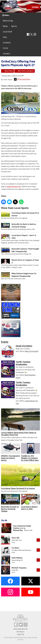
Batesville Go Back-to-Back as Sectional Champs (10, 509)
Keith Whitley (17, 558)
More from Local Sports (26, 71)
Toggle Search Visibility (39, 34)
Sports (14, 26)
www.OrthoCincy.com (14, 187)
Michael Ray (18, 530)
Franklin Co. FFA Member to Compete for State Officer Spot (30, 458)
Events (5, 342)
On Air (6, 48)
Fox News (15, 548)
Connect (7, 54)
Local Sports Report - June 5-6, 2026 (30, 508)
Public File (20, 634)
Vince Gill (15, 538)
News (5, 26)
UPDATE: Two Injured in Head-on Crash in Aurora (10, 458)
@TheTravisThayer (22, 79)
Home (6, 15)
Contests (7, 43)
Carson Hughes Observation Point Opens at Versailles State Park (19, 434)
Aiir (30, 637)
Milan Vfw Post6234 (31, 351)
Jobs (5, 37)
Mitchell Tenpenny (19, 568)
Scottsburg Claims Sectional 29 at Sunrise (18, 488)
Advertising (8, 21)
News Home (9, 71)
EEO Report (20, 632)
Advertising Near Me (20, 629)
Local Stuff (7, 32)
